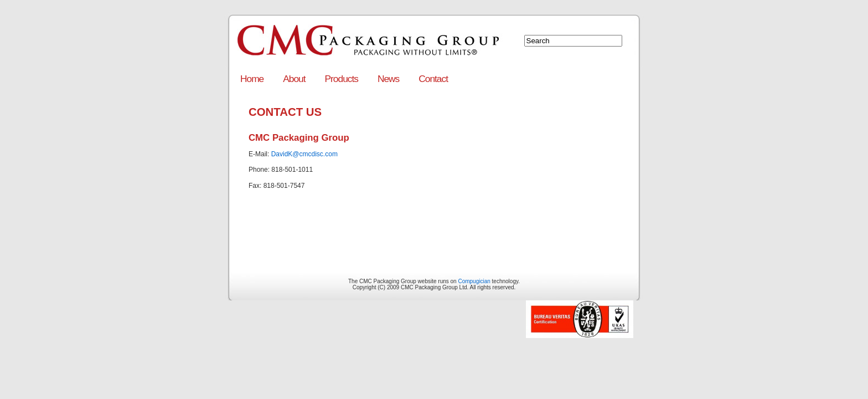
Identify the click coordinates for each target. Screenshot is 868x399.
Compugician (474, 281)
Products (342, 79)
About (294, 79)
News (388, 79)
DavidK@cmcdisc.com (304, 154)
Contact (433, 79)
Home (252, 79)
